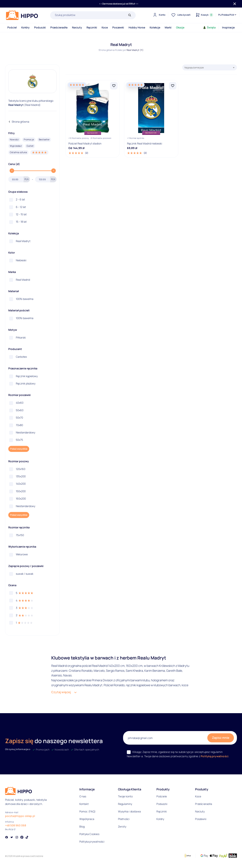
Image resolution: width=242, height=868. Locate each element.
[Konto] (159, 15)
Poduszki (40, 27)
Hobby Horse (137, 27)
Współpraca (87, 819)
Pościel (12, 27)
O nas (83, 796)
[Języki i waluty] (228, 15)
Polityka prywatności (92, 842)
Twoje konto (125, 796)
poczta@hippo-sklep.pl (20, 816)
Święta (209, 27)
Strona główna (106, 50)
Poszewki (118, 27)
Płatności (124, 819)
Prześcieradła (59, 27)
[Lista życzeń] (180, 15)
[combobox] (210, 67)
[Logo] (22, 15)
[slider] (12, 171)
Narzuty (77, 27)
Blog (82, 826)
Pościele (162, 796)
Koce (105, 27)
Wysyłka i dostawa (129, 811)
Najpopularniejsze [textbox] (194, 68)
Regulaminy (125, 804)
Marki (168, 27)
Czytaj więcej (61, 692)
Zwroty (122, 826)
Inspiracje (228, 27)
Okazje (180, 27)
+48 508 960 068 (16, 825)
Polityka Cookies (89, 834)
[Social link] (7, 838)
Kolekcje (155, 27)
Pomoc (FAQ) (87, 811)
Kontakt (84, 804)
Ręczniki (92, 27)
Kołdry (25, 27)
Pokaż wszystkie (19, 449)
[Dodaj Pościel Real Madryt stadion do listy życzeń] (114, 86)
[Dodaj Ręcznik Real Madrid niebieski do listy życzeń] (173, 86)
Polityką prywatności (215, 756)
